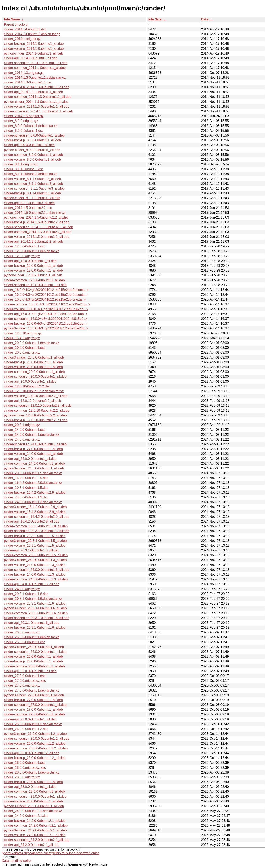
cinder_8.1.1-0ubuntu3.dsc (24, 169)
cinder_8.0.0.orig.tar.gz (21, 121)
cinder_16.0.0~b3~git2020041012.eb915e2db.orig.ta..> (45, 299)
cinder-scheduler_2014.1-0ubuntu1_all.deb (36, 63)
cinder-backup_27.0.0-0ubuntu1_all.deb (33, 700)
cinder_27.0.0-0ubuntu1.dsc (25, 676)
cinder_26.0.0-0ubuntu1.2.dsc (26, 729)
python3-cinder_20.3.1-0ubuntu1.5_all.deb (35, 541)
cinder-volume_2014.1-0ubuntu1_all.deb (34, 49)
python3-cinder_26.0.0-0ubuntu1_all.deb (34, 647)
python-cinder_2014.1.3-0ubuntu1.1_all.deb (36, 102)
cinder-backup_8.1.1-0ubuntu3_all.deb (32, 193)
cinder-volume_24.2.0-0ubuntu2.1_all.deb (35, 835)
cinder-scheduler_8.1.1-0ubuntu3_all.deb (34, 188)
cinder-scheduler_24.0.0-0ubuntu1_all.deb (35, 444)
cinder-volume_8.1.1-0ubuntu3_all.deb (32, 179)
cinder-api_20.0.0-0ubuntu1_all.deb (30, 382)
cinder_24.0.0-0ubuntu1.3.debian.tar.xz (33, 502)
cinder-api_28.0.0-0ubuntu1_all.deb (30, 787)
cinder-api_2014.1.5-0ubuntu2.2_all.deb (33, 242)
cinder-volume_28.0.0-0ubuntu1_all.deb (33, 801)
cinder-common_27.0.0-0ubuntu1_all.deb (34, 714)
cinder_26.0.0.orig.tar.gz (22, 632)
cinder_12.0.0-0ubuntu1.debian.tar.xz (31, 251)
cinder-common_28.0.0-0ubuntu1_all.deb (34, 792)
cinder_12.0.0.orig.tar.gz (22, 256)
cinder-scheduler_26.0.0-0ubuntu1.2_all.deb (37, 738)
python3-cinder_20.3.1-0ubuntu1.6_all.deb (35, 608)
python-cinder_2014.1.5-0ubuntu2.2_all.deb (36, 217)
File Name (12, 19)
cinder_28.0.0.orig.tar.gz (22, 777)
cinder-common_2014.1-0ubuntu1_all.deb (35, 68)
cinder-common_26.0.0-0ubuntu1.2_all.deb (36, 748)
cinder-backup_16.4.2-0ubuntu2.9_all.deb (35, 492)
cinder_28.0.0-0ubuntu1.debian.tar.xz (31, 772)
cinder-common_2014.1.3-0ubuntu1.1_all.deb (38, 97)
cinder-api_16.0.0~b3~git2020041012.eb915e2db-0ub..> (46, 314)
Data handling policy (17, 861)
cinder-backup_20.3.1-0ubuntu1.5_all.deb (35, 536)
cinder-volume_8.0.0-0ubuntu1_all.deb (32, 160)
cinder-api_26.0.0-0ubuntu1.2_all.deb (32, 753)
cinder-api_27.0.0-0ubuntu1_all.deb (30, 719)
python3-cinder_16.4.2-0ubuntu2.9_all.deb (35, 507)
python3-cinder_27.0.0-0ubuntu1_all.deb (34, 695)
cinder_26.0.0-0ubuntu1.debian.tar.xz (31, 637)
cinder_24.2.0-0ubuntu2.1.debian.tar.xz (33, 811)
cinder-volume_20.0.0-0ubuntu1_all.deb (33, 367)
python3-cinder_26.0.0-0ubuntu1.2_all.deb (35, 734)
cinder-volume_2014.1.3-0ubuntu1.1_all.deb (37, 106)
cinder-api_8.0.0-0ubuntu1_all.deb (29, 145)
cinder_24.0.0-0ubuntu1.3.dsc (26, 497)
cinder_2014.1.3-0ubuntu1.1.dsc (28, 82)
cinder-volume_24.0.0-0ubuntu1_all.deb (33, 454)
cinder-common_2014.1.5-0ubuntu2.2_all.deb (38, 232)
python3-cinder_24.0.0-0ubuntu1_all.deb (34, 468)
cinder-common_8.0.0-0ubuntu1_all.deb (33, 155)
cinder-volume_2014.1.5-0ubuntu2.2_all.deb (37, 237)
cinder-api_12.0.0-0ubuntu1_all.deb (30, 261)
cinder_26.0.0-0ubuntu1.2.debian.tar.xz (33, 724)
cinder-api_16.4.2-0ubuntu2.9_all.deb (32, 521)
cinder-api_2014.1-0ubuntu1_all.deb (31, 58)
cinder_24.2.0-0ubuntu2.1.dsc (26, 816)
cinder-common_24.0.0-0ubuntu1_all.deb (34, 464)
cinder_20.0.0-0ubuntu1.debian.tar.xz (31, 343)
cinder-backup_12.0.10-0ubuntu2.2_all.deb (36, 420)
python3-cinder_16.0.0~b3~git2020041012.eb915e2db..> (46, 328)
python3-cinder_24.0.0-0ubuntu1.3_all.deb (35, 560)
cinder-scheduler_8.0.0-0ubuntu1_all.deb (34, 135)
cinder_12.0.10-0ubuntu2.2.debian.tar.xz (34, 391)
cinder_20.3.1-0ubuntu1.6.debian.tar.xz (33, 599)
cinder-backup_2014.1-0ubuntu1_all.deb (34, 44)
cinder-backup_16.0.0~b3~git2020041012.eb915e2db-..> (46, 323)
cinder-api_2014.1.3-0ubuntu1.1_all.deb (33, 92)
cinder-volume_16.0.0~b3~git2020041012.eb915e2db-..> (46, 309)
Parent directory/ (16, 24)
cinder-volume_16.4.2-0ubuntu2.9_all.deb (35, 512)
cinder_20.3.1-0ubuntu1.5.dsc (26, 488)
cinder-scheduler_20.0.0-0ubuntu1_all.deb (35, 377)
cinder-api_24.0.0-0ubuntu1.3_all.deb (32, 584)
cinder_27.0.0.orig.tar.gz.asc (25, 681)
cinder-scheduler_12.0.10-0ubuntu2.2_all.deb (38, 405)
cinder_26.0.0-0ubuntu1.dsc (25, 642)
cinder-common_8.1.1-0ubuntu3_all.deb (33, 184)
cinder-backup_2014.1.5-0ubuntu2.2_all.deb (37, 222)
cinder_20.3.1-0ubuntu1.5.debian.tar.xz (33, 473)
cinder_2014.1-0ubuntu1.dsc (25, 29)
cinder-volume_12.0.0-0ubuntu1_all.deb (33, 270)
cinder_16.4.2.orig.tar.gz (22, 338)
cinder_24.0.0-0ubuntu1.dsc (25, 430)
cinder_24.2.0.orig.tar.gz (22, 589)
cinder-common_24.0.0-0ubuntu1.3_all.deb (36, 579)
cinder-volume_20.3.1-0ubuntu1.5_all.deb (35, 546)
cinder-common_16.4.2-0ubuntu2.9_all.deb (36, 526)
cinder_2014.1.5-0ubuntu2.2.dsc (28, 208)
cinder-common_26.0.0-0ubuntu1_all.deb (34, 666)
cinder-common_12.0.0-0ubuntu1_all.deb (34, 280)
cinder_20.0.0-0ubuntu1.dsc (25, 348)
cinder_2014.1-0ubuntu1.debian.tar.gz (32, 34)
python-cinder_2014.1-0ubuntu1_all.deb (33, 53)
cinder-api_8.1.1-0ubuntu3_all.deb (29, 203)
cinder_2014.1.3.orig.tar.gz (24, 73)
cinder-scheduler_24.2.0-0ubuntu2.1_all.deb (37, 840)
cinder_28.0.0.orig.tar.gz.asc (25, 768)
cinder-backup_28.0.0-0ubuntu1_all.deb (33, 782)
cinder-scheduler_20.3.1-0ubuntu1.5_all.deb (37, 531)
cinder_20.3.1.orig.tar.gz (22, 425)
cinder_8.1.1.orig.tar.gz (21, 164)
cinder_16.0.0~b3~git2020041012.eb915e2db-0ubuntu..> (46, 290)
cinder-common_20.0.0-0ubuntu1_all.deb (34, 372)
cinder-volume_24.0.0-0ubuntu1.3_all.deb (35, 565)
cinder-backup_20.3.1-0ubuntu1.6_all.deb (35, 628)
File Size (155, 19)
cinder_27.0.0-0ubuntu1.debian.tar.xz (31, 690)
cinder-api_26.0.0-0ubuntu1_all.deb (30, 671)
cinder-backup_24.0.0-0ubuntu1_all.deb (33, 449)
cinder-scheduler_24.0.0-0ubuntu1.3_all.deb (37, 570)
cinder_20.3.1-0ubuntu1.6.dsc (26, 594)
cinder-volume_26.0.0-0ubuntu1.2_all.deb (35, 743)
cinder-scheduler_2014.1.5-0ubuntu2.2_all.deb (38, 227)
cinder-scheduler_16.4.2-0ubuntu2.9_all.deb (37, 517)
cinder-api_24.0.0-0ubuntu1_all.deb (30, 459)
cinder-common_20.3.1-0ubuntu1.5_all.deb (36, 555)
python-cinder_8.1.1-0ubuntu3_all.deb (32, 198)
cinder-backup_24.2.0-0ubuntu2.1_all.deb (35, 821)
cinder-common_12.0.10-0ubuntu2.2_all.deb (37, 410)
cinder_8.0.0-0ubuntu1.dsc (24, 131)
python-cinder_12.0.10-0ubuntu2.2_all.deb (35, 415)
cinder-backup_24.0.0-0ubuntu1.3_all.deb (35, 574)
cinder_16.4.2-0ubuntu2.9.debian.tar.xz (33, 483)
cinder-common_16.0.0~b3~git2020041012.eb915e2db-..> (47, 304)
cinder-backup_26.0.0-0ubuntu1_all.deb (33, 661)
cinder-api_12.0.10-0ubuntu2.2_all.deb (33, 401)
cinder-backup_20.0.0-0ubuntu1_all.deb (33, 362)
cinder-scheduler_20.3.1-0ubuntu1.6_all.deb (37, 618)
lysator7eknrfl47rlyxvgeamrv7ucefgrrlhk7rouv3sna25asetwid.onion (51, 853)
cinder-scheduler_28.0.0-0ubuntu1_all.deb (35, 797)
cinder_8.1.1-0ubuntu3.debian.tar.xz (31, 174)
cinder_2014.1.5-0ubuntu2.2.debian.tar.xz (35, 213)
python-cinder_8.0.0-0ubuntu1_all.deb (32, 150)
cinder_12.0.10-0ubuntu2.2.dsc (27, 386)
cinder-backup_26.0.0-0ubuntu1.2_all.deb (35, 758)
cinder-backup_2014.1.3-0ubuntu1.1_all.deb (37, 87)
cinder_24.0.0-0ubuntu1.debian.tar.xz (31, 435)
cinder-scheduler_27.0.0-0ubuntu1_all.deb (35, 705)
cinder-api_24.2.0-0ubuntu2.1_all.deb (32, 845)
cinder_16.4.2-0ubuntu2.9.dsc (26, 478)
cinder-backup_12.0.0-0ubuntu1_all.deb (33, 266)
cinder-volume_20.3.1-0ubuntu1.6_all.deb (35, 603)
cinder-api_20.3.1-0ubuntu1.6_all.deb (32, 623)
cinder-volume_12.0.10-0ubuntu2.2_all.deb (36, 396)
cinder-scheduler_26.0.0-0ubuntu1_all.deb (35, 652)
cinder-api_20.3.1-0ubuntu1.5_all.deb (32, 550)
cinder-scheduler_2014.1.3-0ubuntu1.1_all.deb (38, 111)
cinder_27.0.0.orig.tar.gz (22, 685)
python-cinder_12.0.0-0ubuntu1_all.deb (33, 275)
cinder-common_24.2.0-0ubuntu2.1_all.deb (36, 825)
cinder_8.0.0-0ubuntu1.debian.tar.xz (31, 126)
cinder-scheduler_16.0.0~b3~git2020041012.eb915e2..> (46, 319)
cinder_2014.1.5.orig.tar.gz (24, 116)
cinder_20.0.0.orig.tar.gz (22, 352)
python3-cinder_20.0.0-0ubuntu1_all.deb (34, 357)
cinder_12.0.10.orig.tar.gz (23, 333)
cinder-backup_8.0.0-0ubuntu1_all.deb (32, 140)
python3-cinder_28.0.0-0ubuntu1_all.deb (34, 806)
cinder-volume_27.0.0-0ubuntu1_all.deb (33, 710)
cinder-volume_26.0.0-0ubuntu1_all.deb (33, 656)
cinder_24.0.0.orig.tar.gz (22, 439)
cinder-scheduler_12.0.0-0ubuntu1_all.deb (35, 285)
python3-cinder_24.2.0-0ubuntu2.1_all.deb (35, 830)
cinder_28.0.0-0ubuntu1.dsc (25, 763)
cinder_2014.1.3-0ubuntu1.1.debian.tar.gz (35, 78)
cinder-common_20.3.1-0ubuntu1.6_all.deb (36, 613)
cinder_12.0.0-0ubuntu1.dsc (25, 246)
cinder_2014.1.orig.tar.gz (22, 39)
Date (205, 19)
